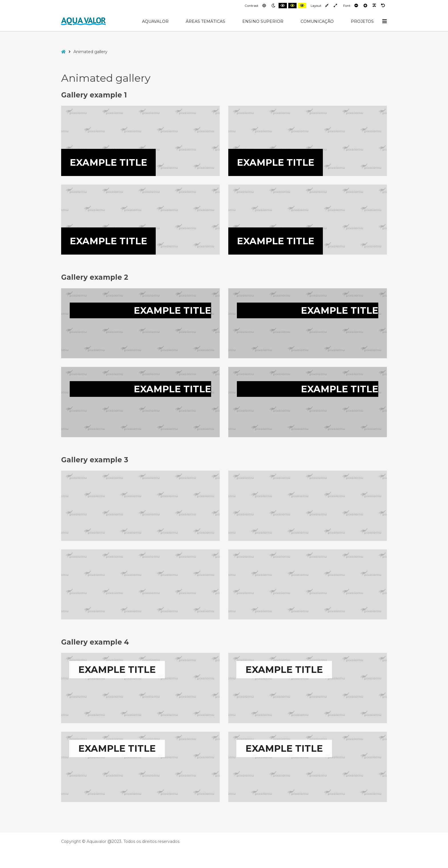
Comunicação (317, 21)
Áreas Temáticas (205, 21)
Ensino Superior (263, 21)
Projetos (362, 21)
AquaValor (155, 21)
